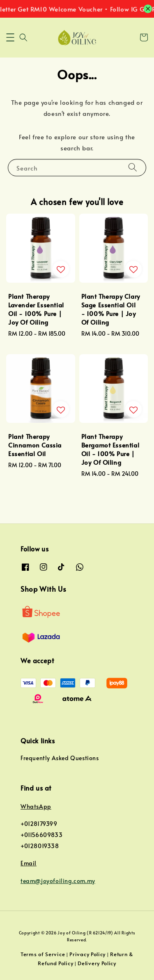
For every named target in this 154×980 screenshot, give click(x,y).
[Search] (133, 167)
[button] (10, 37)
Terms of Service (43, 954)
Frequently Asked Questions (60, 758)
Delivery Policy (97, 963)
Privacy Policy (87, 954)
